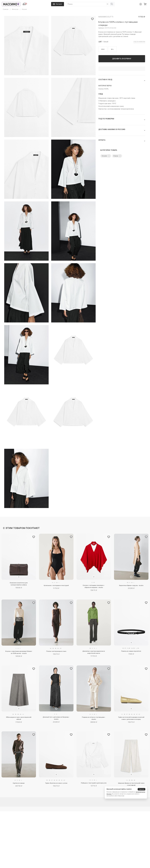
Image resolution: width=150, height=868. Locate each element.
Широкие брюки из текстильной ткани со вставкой (131, 784)
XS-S (103, 49)
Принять (141, 789)
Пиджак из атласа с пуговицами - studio (94, 718)
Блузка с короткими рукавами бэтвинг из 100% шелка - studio (19, 652)
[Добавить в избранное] (34, 537)
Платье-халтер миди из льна (56, 651)
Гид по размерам (139, 42)
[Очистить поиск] (107, 4)
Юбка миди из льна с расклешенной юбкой (19, 718)
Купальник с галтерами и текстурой (56, 585)
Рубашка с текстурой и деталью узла (94, 783)
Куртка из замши (19, 783)
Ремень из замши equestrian (131, 651)
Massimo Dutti (106, 17)
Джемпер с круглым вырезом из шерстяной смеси (94, 652)
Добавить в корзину (122, 59)
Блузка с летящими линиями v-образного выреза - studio (94, 586)
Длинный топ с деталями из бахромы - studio (56, 718)
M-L (112, 49)
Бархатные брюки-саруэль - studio (131, 585)
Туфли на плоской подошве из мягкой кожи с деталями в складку (131, 718)
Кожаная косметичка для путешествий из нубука (19, 584)
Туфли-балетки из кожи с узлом (56, 783)
